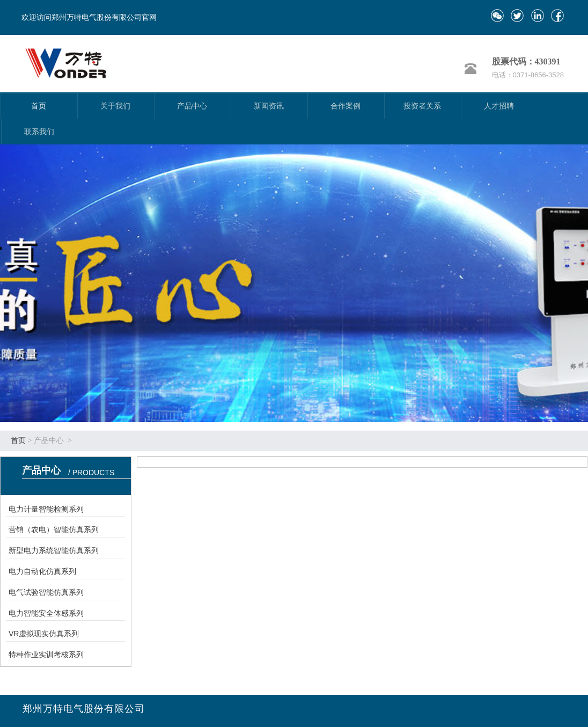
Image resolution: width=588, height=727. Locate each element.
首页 (18, 441)
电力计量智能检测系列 (46, 509)
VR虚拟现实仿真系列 (44, 634)
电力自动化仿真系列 (42, 571)
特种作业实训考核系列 (46, 655)
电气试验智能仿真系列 (46, 592)
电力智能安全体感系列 (46, 613)
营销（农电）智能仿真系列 (54, 529)
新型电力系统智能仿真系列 (54, 550)
